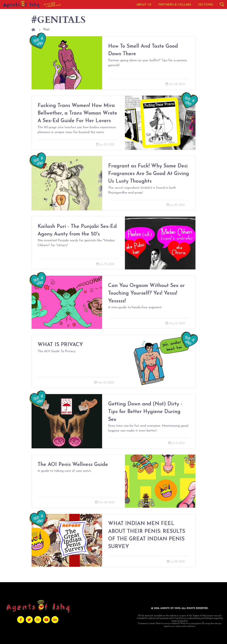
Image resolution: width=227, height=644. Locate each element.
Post (46, 30)
